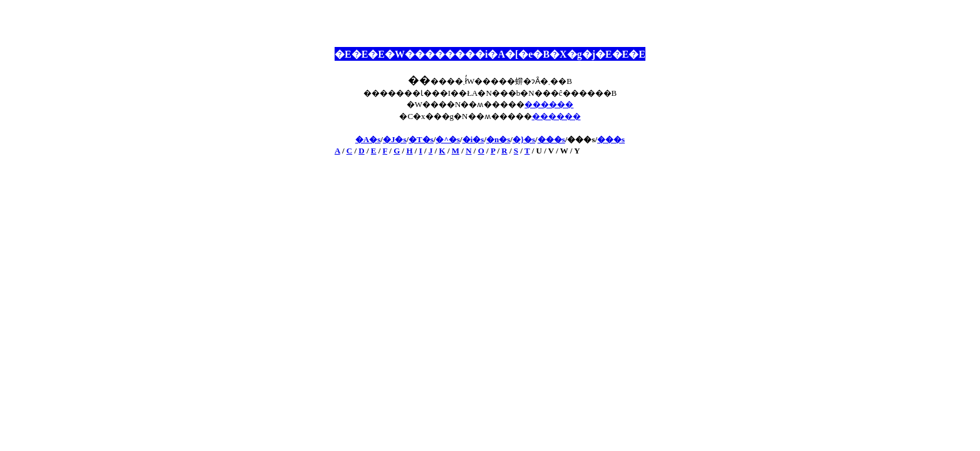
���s (551, 139)
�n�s (498, 139)
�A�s (368, 139)
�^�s (448, 139)
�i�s (473, 139)
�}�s (524, 139)
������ (549, 104)
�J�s (395, 139)
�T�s (421, 139)
